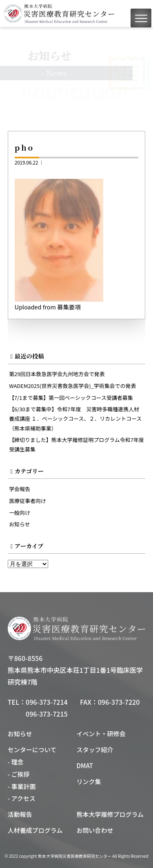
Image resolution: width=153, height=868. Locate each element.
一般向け (20, 513)
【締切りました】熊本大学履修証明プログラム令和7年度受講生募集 (76, 444)
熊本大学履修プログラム (110, 814)
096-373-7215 (47, 714)
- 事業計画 (22, 786)
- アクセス (22, 798)
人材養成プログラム (35, 830)
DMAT (85, 765)
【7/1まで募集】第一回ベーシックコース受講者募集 (71, 398)
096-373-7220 (119, 702)
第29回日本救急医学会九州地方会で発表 (57, 374)
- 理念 (16, 762)
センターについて (32, 750)
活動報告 (20, 814)
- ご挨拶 (19, 774)
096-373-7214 (47, 702)
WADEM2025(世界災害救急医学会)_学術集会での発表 (72, 386)
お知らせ (20, 524)
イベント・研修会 (101, 734)
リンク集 (89, 781)
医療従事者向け (28, 501)
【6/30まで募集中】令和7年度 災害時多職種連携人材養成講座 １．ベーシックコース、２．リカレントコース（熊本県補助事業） (75, 419)
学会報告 (20, 489)
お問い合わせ (95, 830)
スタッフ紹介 (95, 750)
